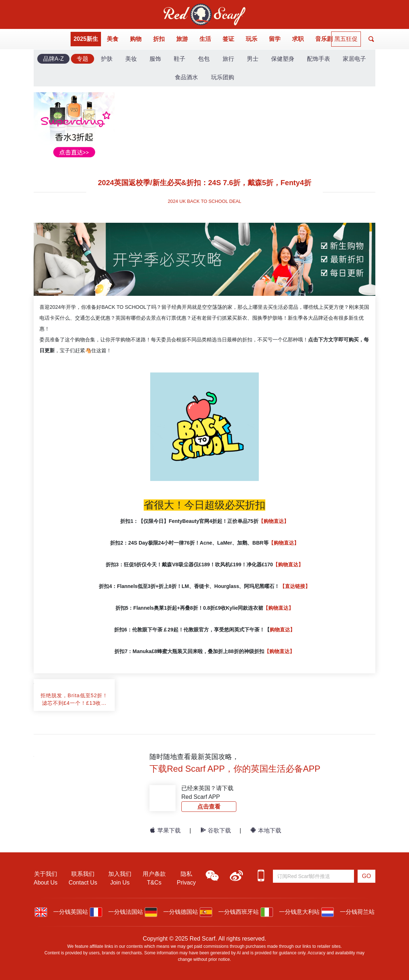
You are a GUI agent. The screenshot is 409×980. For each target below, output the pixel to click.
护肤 (107, 59)
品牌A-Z (54, 59)
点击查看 (209, 807)
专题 (83, 59)
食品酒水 (186, 77)
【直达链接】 (295, 586)
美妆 (131, 59)
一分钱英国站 (61, 912)
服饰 (155, 59)
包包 (204, 59)
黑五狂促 (346, 39)
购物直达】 (282, 630)
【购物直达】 (274, 521)
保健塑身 (283, 59)
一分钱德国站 (171, 912)
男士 (253, 59)
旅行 (228, 59)
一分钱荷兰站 (348, 912)
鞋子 (180, 59)
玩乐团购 (223, 77)
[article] (74, 683)
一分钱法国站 (116, 912)
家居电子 (354, 59)
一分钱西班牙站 (229, 912)
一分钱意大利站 (290, 912)
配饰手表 (319, 59)
